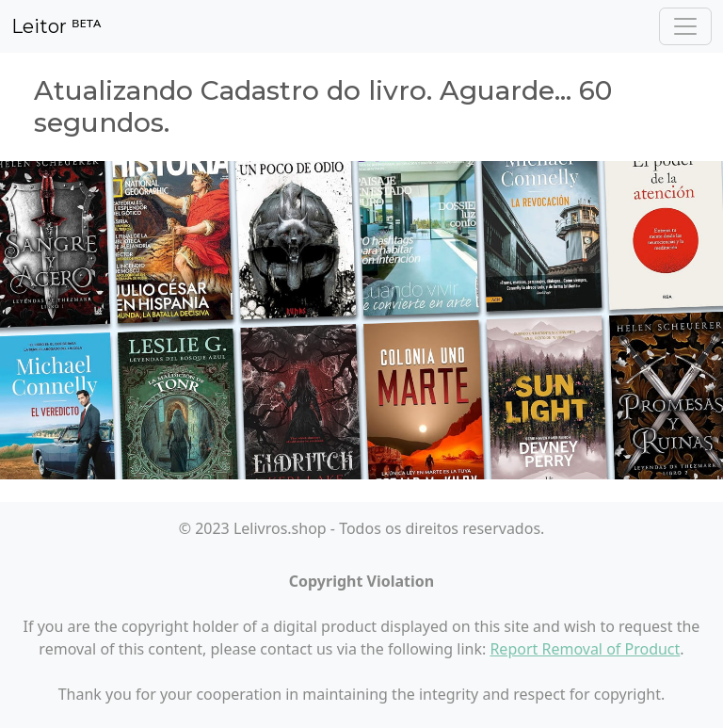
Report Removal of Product (585, 649)
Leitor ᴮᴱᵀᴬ (56, 26)
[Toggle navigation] (685, 26)
